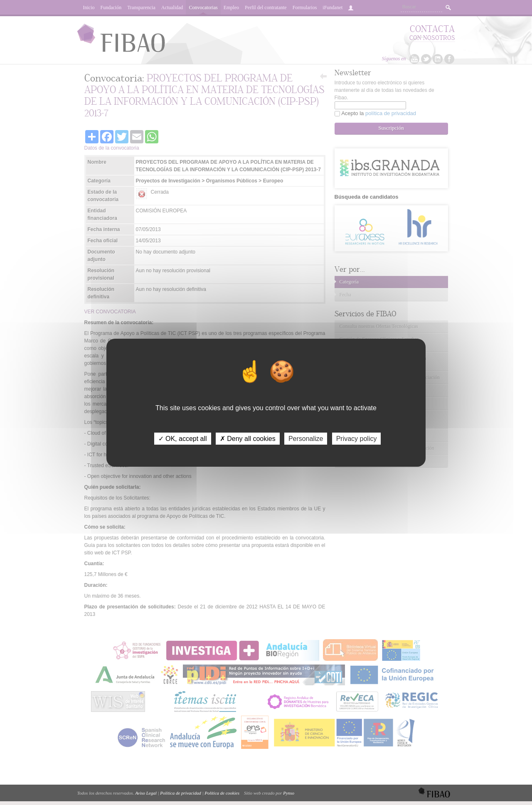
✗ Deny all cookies (248, 438)
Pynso (289, 793)
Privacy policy (357, 438)
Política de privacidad (180, 793)
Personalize (306, 438)
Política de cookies (222, 793)
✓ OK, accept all (183, 438)
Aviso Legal (146, 793)
